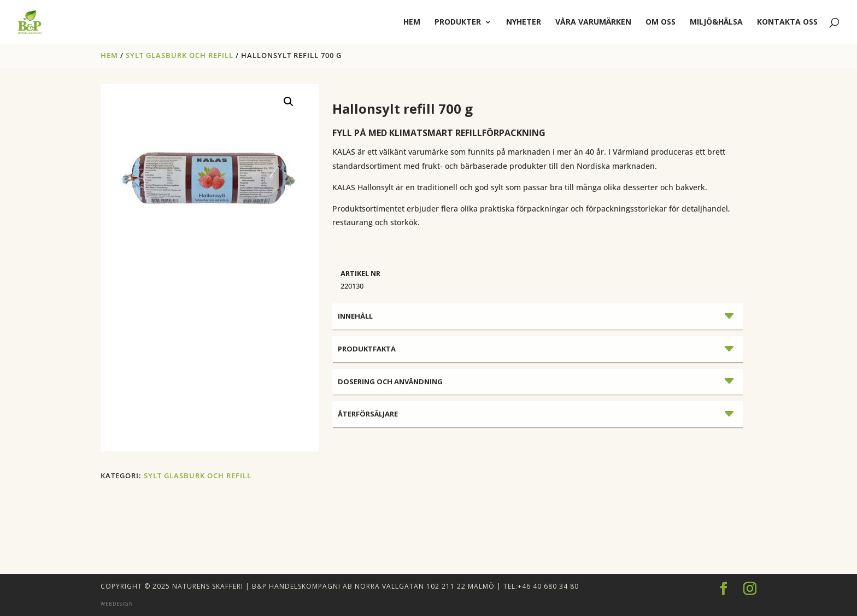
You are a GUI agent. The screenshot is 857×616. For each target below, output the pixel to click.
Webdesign (117, 604)
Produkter (458, 22)
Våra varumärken (593, 22)
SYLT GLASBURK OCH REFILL (180, 55)
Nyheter (524, 22)
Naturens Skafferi (208, 586)
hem (412, 22)
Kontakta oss (787, 22)
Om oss (661, 22)
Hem (109, 55)
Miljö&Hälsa (716, 22)
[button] (289, 102)
